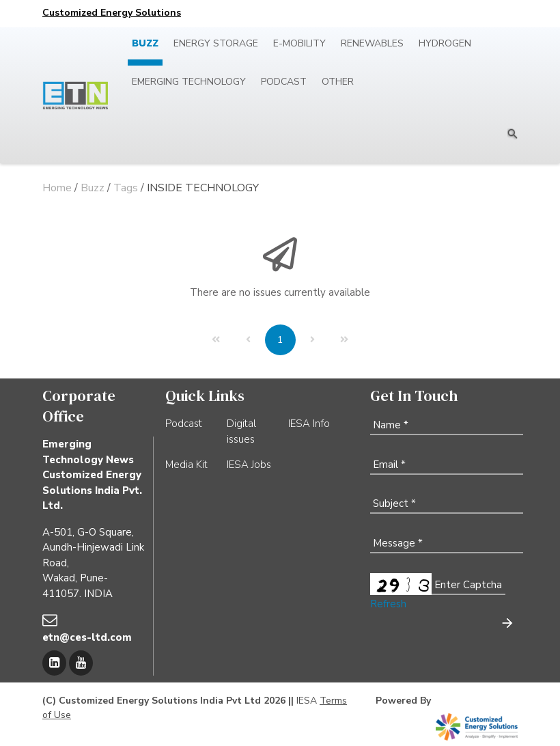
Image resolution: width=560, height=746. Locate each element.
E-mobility (299, 43)
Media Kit (186, 465)
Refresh (388, 604)
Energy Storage (216, 43)
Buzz (145, 43)
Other (338, 82)
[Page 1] (280, 340)
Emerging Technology (189, 82)
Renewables (372, 43)
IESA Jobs (249, 465)
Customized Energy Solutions (112, 13)
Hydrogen (445, 43)
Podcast (284, 82)
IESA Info (309, 424)
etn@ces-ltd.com (87, 637)
